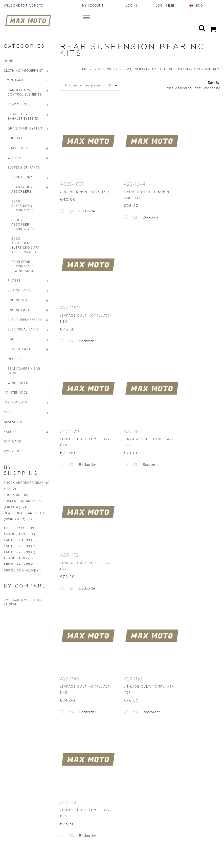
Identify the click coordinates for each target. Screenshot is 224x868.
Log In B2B (165, 6)
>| (177, 579)
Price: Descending (206, 88)
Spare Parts (105, 69)
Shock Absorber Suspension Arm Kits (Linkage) (22, 501)
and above (20, 571)
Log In (132, 6)
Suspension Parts (140, 69)
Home (82, 69)
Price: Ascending (179, 88)
